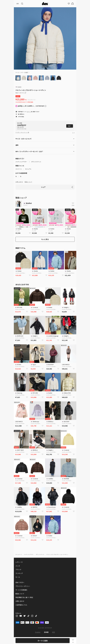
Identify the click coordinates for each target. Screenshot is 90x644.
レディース (19, 562)
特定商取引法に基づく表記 (24, 597)
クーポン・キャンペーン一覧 (22, 132)
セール (18, 577)
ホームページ (19, 554)
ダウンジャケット (36, 162)
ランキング (19, 573)
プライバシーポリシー (23, 586)
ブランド (18, 570)
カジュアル (28, 169)
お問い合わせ (19, 182)
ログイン (29, 112)
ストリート (19, 169)
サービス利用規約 (21, 590)
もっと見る (45, 239)
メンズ (18, 566)
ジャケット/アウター (21, 162)
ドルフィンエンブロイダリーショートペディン (57, 554)
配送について (28, 182)
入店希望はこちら (21, 605)
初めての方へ (20, 582)
